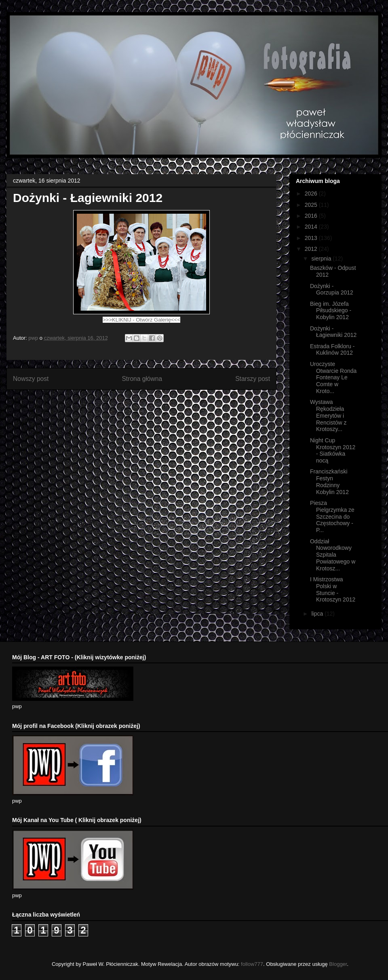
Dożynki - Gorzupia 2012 (332, 289)
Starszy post (253, 379)
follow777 (252, 964)
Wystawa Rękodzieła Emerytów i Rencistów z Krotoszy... (328, 415)
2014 (312, 227)
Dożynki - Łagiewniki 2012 (333, 332)
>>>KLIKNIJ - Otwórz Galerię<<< (141, 320)
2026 (312, 193)
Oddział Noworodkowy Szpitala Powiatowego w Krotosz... (333, 555)
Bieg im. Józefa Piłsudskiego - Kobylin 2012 (331, 311)
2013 (312, 238)
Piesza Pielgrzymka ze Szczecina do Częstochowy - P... (332, 516)
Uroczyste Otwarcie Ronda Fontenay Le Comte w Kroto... (333, 377)
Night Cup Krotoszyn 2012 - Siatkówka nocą (333, 450)
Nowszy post (31, 379)
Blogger (338, 964)
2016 (312, 216)
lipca (318, 614)
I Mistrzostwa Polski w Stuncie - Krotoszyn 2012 (333, 589)
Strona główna (142, 379)
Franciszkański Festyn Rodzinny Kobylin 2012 (329, 482)
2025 (312, 205)
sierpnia (322, 259)
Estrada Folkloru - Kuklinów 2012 (332, 350)
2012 (312, 249)
